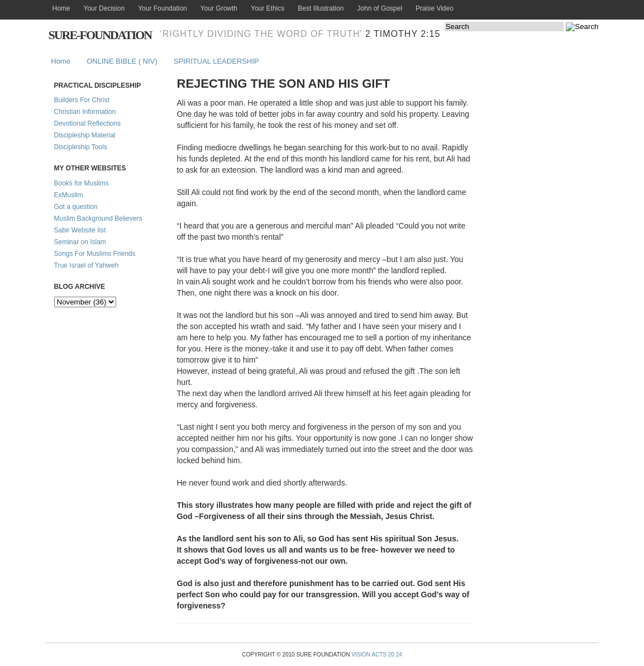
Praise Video (435, 8)
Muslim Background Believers (98, 218)
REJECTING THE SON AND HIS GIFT (284, 84)
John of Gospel (380, 8)
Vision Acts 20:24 (377, 655)
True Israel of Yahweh (87, 265)
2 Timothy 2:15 (403, 34)
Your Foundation (163, 8)
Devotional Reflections (87, 123)
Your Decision (104, 8)
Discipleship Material (85, 135)
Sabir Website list (80, 230)
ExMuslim (69, 195)
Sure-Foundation (100, 35)
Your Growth (219, 8)
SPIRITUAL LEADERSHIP (216, 61)
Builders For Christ (82, 100)
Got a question (76, 207)
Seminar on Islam (80, 242)
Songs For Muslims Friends (95, 254)
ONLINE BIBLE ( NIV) (122, 61)
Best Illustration (321, 8)
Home (61, 8)
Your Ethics (268, 8)
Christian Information (85, 112)
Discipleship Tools (81, 147)
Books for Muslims (82, 183)
